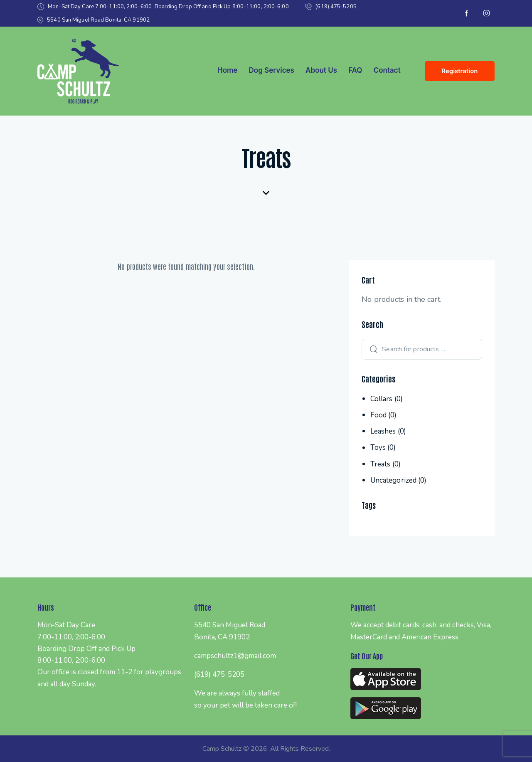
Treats (381, 464)
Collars (382, 399)
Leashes (383, 431)
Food (378, 415)
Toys (378, 448)
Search (372, 349)
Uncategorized (393, 480)
